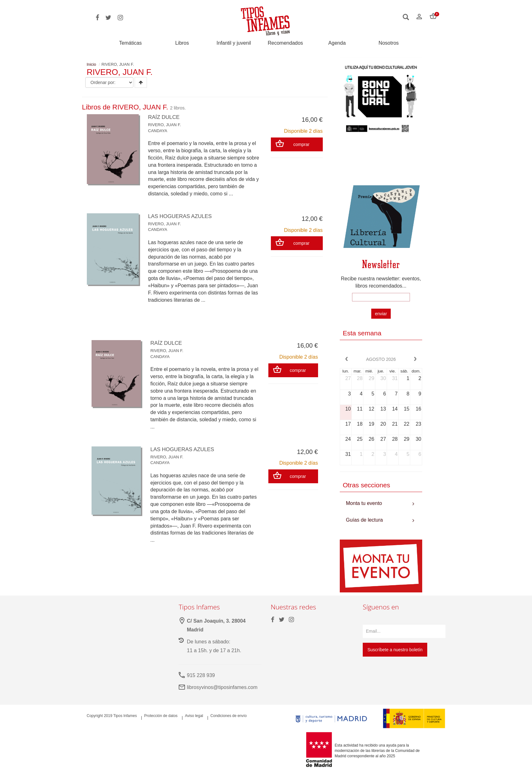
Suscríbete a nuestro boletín (395, 650)
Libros (182, 43)
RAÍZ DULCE (165, 117)
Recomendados (285, 43)
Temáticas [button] (131, 43)
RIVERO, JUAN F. (165, 125)
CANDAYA (158, 131)
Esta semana (362, 333)
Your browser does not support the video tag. (381, 162)
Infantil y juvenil (234, 43)
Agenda (337, 43)
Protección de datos (161, 716)
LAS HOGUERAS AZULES (182, 216)
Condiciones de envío (229, 716)
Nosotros (389, 43)
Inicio (92, 64)
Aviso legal (194, 716)
